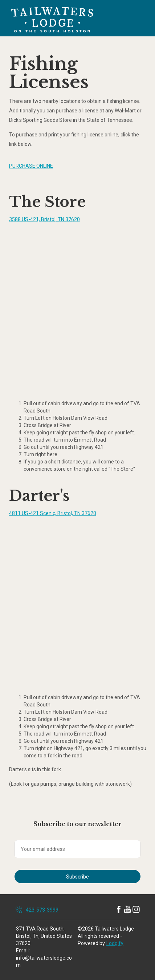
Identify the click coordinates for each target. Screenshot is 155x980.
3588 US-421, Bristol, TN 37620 (44, 219)
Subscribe (77, 877)
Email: (23, 951)
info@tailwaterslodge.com (44, 961)
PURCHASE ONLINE (31, 166)
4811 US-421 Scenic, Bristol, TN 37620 (53, 513)
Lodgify (115, 943)
